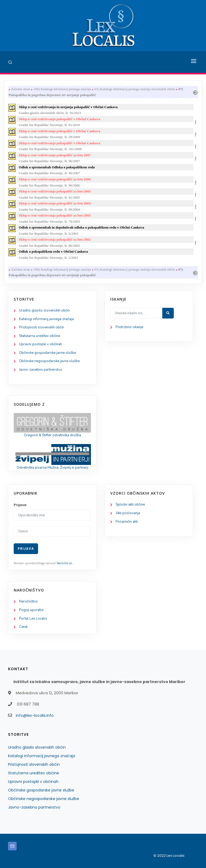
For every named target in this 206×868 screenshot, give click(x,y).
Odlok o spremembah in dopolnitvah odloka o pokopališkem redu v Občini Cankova (81, 227)
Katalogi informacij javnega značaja (46, 319)
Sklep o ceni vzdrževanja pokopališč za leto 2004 (55, 203)
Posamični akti (127, 522)
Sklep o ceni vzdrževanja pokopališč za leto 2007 (55, 155)
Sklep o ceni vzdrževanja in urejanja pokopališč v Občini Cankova (68, 107)
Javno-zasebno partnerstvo (41, 370)
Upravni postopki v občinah (41, 344)
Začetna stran (21, 89)
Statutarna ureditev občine (40, 336)
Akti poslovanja (128, 513)
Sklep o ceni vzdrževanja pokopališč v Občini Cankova (60, 119)
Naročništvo (28, 601)
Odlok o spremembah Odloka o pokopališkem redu (57, 167)
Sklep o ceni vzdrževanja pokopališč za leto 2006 (55, 179)
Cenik (23, 627)
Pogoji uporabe (31, 610)
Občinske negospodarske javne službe (49, 361)
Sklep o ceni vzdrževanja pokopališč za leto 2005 (55, 191)
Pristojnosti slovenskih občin (42, 327)
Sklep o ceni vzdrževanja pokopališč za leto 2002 (55, 239)
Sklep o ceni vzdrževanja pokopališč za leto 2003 (55, 215)
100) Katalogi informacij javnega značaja (62, 89)
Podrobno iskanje (129, 327)
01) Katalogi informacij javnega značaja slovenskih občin (135, 89)
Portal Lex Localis (33, 619)
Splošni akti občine (130, 505)
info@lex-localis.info (35, 715)
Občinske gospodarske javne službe (47, 353)
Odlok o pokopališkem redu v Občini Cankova (53, 251)
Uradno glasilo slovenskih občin (44, 310)
